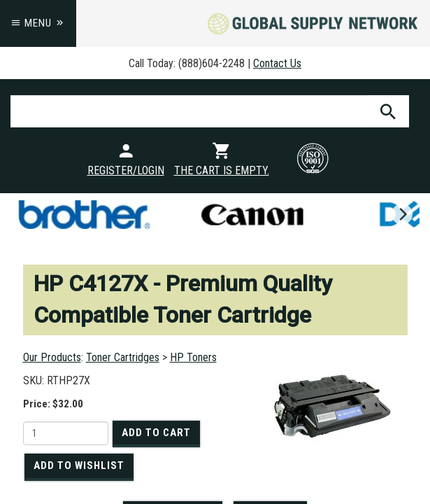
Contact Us (277, 63)
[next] (402, 214)
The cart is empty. (222, 170)
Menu (38, 23)
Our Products (52, 357)
